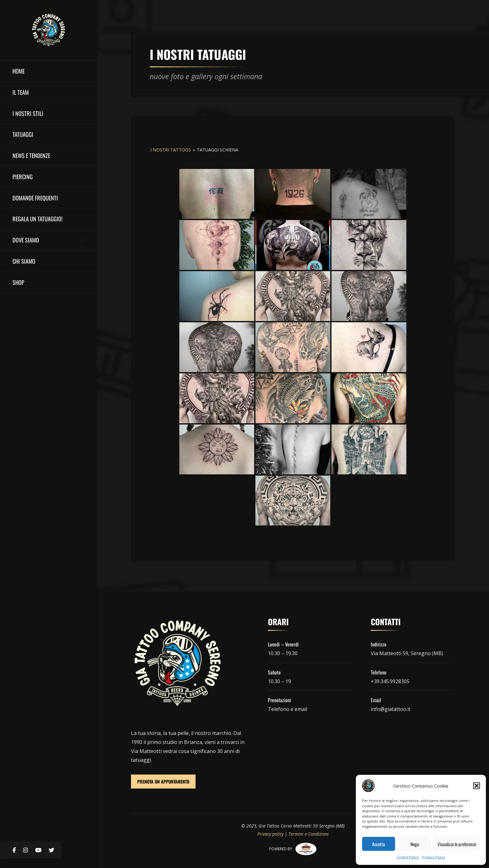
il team (21, 92)
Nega (415, 844)
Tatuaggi (23, 134)
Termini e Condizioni (309, 834)
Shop (18, 282)
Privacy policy (270, 834)
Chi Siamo (24, 261)
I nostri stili (28, 113)
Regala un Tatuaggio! (38, 219)
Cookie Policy (408, 857)
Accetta (378, 844)
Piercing (23, 177)
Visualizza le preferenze (457, 844)
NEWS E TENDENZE (31, 155)
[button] (477, 786)
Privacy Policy (434, 857)
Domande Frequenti (35, 198)
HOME (19, 71)
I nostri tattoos (171, 150)
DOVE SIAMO (26, 240)
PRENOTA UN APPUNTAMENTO (163, 782)
